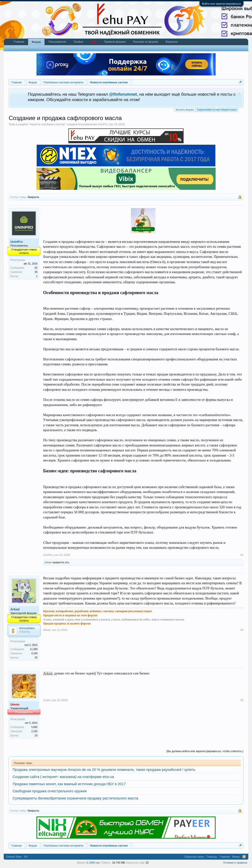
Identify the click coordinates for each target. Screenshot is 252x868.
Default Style (14, 857)
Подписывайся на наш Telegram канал (217, 109)
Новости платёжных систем (47, 124)
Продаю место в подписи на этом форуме (70, 615)
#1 (242, 555)
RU (26, 857)
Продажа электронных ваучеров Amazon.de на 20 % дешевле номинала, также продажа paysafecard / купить (104, 770)
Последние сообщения (23, 48)
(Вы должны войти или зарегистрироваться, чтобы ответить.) (205, 751)
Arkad (15, 609)
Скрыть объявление (239, 94)
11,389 (34, 649)
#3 (242, 700)
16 (36, 735)
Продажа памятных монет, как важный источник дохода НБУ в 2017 (69, 784)
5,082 (34, 727)
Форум (36, 42)
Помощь (212, 857)
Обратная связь (194, 857)
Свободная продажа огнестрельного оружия (50, 791)
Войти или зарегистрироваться (221, 4)
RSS (244, 857)
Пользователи (57, 42)
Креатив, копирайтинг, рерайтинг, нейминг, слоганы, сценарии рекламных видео (97, 611)
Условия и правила (235, 863)
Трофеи (79, 42)
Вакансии (172, 42)
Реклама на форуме (146, 42)
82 (36, 268)
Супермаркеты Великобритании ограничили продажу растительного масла (75, 798)
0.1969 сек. (94, 863)
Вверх (236, 857)
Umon (48, 562)
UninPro (103, 124)
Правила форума (115, 42)
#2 (242, 630)
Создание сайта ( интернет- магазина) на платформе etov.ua (63, 777)
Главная (19, 42)
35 (36, 658)
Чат (94, 42)
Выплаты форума (185, 110)
